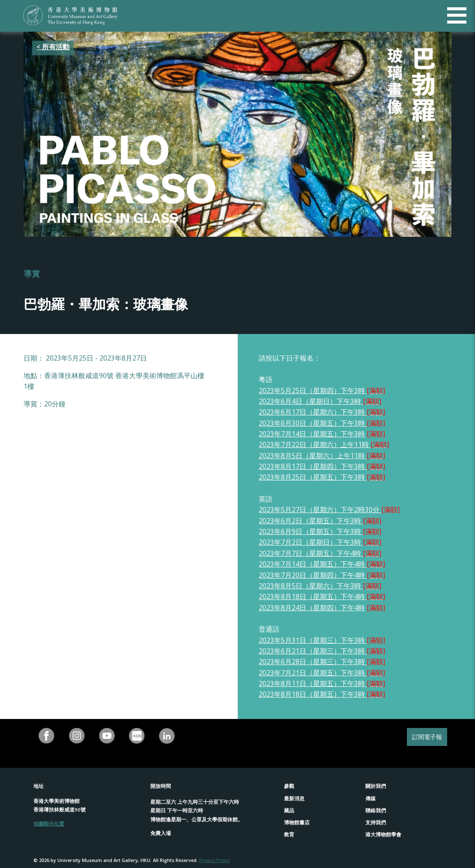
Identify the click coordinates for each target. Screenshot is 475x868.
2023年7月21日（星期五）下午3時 (322, 673)
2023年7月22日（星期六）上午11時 (324, 444)
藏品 (289, 810)
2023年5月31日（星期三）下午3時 (313, 640)
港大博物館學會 (383, 834)
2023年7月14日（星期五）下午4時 (322, 564)
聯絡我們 (376, 810)
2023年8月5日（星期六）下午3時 (320, 586)
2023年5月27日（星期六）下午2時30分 (320, 510)
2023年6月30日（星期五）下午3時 (313, 423)
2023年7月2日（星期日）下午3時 (320, 542)
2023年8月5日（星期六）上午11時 (322, 456)
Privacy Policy (214, 860)
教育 (289, 834)
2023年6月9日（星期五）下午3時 (311, 531)
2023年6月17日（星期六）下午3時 (322, 412)
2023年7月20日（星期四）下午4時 (322, 575)
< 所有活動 (53, 47)
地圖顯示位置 (49, 824)
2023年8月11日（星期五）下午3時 (322, 683)
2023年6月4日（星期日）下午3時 (320, 401)
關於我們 (376, 786)
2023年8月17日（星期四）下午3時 (322, 466)
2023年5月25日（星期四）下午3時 (322, 391)
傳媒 (370, 798)
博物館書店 (297, 822)
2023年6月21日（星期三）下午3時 (313, 651)
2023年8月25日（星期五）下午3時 (322, 477)
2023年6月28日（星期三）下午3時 (313, 662)
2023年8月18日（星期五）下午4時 (322, 597)
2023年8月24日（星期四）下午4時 (312, 608)
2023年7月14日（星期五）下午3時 (312, 434)
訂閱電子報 (427, 737)
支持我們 (376, 822)
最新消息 (294, 798)
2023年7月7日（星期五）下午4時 (320, 553)
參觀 (289, 786)
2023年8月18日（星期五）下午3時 (322, 694)
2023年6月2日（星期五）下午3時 (311, 521)
